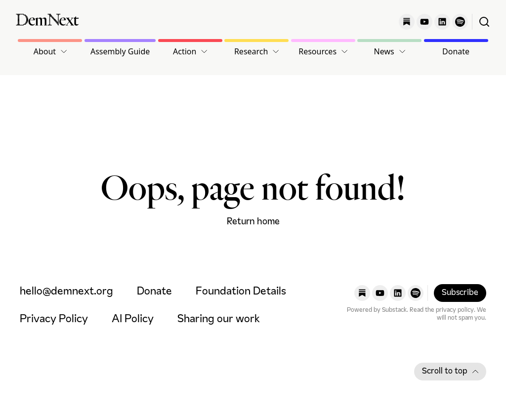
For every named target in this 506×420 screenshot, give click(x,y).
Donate (456, 51)
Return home (253, 222)
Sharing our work (219, 319)
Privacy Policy (54, 319)
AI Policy (133, 319)
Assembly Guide (120, 51)
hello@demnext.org (66, 292)
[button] (50, 51)
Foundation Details (241, 292)
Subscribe (460, 293)
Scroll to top (450, 372)
